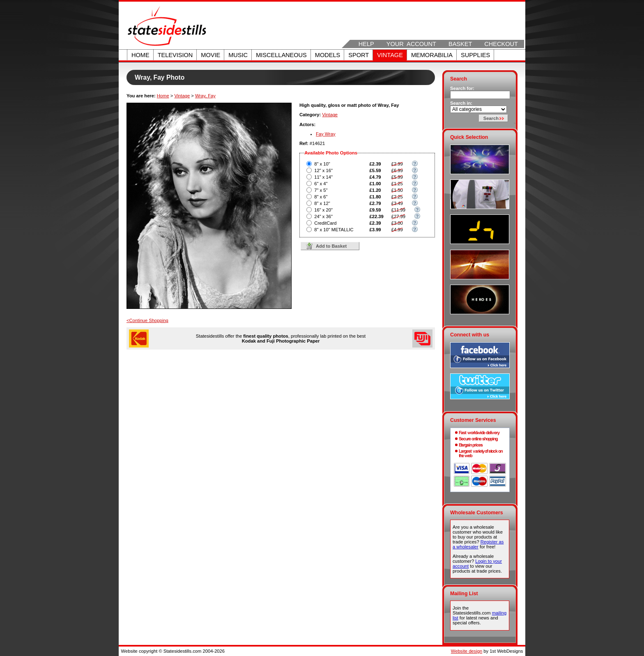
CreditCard (325, 223)
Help (366, 44)
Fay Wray (326, 134)
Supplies (475, 55)
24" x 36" (323, 216)
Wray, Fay (205, 96)
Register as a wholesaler (478, 544)
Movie (210, 55)
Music (238, 55)
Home (140, 55)
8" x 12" (322, 203)
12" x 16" (323, 170)
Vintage (390, 55)
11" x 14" (323, 177)
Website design (467, 651)
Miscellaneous (281, 55)
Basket (460, 44)
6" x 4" (321, 184)
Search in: (461, 103)
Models (328, 55)
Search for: (462, 88)
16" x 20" (323, 210)
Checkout (501, 44)
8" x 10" (322, 164)
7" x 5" (321, 190)
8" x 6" (321, 197)
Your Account (411, 44)
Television (175, 55)
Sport (359, 55)
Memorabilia (432, 55)
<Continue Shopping (147, 320)
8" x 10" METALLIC (334, 230)
